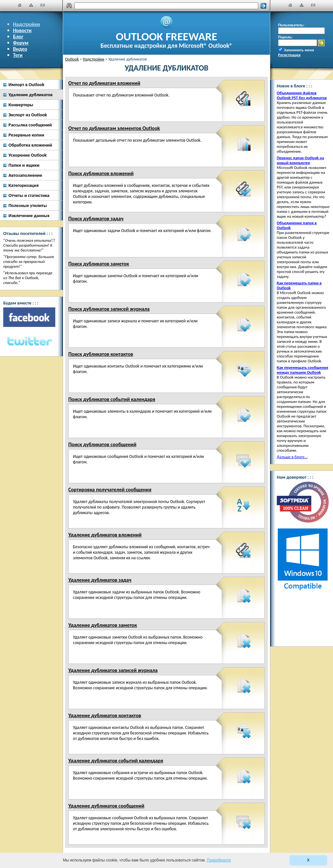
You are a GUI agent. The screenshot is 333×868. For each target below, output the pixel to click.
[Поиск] (166, 6)
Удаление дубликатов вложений (105, 535)
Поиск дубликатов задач (96, 219)
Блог (18, 37)
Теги (18, 55)
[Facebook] (29, 317)
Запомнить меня (299, 50)
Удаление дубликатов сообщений (106, 806)
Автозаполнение (25, 175)
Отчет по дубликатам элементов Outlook (114, 128)
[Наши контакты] (43, 5)
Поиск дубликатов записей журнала (109, 309)
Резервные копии (26, 135)
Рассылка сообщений (30, 125)
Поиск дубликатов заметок (99, 264)
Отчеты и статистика (29, 195)
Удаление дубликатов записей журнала (113, 670)
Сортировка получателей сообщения (110, 490)
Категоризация (24, 185)
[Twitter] (29, 342)
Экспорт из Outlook (28, 115)
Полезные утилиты (28, 205)
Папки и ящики (24, 165)
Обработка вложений (30, 145)
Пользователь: (291, 25)
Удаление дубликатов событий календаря (116, 761)
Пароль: (285, 37)
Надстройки (27, 24)
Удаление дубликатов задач (100, 580)
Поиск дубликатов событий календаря (112, 399)
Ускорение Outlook (27, 155)
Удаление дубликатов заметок (103, 625)
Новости (22, 30)
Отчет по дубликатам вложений (104, 83)
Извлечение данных (29, 215)
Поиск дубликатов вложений (101, 173)
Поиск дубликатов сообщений (102, 444)
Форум (21, 43)
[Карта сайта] (31, 5)
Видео (20, 49)
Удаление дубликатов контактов (105, 715)
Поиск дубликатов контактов (101, 354)
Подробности (219, 860)
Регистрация (289, 55)
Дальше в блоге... (292, 457)
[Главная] (20, 5)
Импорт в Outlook (26, 84)
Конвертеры (21, 105)
